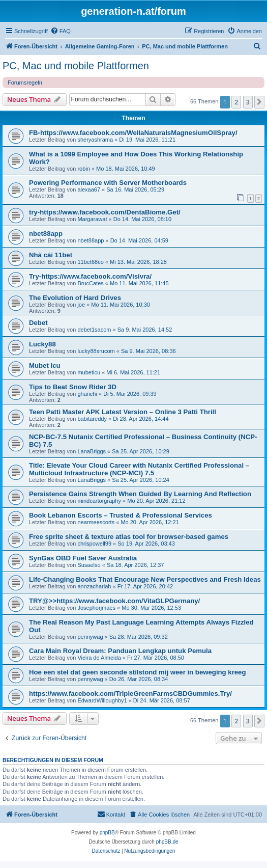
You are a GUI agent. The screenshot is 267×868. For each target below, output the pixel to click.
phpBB (107, 833)
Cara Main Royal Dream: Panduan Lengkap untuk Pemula (120, 651)
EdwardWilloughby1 (102, 700)
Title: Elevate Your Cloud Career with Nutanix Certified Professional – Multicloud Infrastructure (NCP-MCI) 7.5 (139, 469)
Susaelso (89, 565)
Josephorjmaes (96, 608)
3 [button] (248, 102)
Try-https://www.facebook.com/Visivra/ (90, 276)
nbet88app (46, 234)
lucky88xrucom (96, 351)
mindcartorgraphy (99, 501)
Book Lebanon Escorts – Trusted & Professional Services (121, 515)
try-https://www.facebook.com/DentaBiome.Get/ (105, 212)
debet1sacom (94, 330)
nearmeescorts (96, 522)
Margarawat (92, 219)
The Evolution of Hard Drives (75, 298)
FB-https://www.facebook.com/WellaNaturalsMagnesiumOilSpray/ (133, 133)
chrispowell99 (94, 544)
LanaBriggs (92, 451)
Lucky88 (42, 344)
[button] (259, 102)
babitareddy (92, 419)
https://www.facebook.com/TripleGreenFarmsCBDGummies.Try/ (130, 694)
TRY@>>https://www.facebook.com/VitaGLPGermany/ (114, 601)
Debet (38, 323)
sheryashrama (95, 140)
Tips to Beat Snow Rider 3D (73, 387)
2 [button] (236, 102)
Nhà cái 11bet (51, 255)
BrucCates (90, 283)
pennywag (90, 637)
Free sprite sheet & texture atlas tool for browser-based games (129, 537)
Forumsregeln (25, 83)
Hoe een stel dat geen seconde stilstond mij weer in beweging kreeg (138, 672)
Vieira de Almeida (99, 658)
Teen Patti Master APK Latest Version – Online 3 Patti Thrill (123, 412)
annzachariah (94, 586)
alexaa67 (89, 189)
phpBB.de (167, 842)
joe (81, 305)
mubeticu (89, 372)
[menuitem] (61, 31)
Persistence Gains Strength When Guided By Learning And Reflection (140, 494)
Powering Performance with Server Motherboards (108, 183)
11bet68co (90, 262)
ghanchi (87, 394)
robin (83, 169)
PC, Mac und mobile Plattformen (76, 66)
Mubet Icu (45, 365)
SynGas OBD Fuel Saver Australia (83, 558)
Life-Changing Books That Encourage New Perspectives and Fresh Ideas (145, 579)
